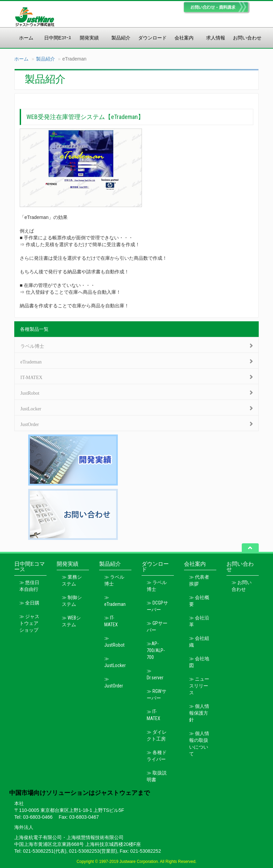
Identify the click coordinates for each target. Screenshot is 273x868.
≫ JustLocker (115, 662)
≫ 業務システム (72, 580)
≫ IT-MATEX (111, 621)
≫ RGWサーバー (157, 695)
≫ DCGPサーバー (157, 606)
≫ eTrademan (115, 601)
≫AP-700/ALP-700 (156, 650)
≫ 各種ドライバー (157, 756)
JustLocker (31, 408)
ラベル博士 (32, 345)
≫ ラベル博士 (114, 580)
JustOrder (30, 424)
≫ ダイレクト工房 (157, 735)
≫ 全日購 (29, 603)
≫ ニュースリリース (199, 686)
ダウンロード (152, 38)
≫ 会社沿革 (199, 621)
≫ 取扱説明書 (157, 776)
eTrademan (31, 361)
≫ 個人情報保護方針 (199, 713)
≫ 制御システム (72, 601)
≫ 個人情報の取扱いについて (199, 744)
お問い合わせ (247, 38)
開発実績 (89, 38)
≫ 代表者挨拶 (199, 580)
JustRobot (30, 392)
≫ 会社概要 (199, 601)
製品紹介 (121, 38)
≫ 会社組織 (199, 642)
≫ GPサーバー (157, 627)
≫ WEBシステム (71, 621)
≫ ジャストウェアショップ (29, 623)
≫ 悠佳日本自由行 (29, 586)
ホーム (26, 38)
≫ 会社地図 (199, 662)
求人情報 (216, 38)
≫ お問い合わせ (242, 586)
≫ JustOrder (114, 682)
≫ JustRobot (114, 642)
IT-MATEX (31, 377)
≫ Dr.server (155, 674)
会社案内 (184, 38)
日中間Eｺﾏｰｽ (58, 38)
